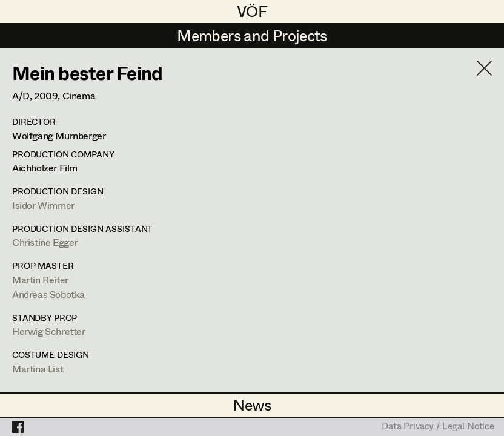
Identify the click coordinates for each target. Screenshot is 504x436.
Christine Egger (45, 242)
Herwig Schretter (49, 331)
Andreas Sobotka (48, 294)
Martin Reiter (40, 279)
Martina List (38, 368)
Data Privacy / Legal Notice (438, 427)
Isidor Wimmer (43, 205)
